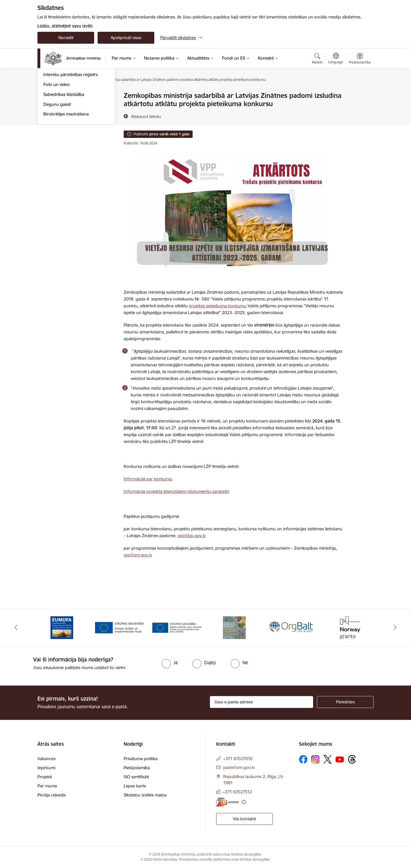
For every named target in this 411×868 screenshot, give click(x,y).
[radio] (170, 663)
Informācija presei (61, 126)
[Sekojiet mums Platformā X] (328, 759)
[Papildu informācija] (244, 802)
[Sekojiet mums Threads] (352, 759)
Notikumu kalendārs (63, 96)
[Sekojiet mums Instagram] (315, 759)
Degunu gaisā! (57, 165)
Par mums (47, 786)
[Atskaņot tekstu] (146, 116)
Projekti (45, 777)
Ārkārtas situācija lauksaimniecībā (75, 116)
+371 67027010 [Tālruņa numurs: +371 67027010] (238, 759)
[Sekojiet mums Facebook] (303, 759)
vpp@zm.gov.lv (138, 555)
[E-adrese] (227, 802)
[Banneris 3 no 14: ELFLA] (177, 627)
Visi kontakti (244, 819)
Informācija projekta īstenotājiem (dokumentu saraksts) (176, 491)
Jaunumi (51, 106)
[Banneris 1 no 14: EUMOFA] (62, 627)
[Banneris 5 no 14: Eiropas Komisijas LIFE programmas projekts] (292, 627)
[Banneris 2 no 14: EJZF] (120, 627)
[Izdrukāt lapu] (360, 93)
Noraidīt (66, 38)
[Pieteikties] (345, 702)
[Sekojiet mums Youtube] (340, 759)
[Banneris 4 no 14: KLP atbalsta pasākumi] (234, 627)
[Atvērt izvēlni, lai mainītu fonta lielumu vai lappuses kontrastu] (360, 59)
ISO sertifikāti (136, 777)
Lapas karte (135, 786)
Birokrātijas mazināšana (66, 175)
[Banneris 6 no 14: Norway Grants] (349, 627)
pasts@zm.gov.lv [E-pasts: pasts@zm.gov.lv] (239, 767)
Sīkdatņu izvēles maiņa (145, 795)
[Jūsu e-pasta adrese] (262, 702)
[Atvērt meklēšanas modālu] (317, 59)
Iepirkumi (46, 768)
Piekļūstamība (137, 768)
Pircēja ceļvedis (52, 795)
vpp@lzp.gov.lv (192, 536)
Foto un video (57, 145)
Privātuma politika (141, 759)
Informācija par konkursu (148, 479)
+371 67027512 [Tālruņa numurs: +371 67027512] (237, 792)
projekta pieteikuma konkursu (218, 306)
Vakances (47, 759)
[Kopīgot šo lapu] (360, 107)
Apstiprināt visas (126, 38)
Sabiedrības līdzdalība (64, 155)
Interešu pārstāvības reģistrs (71, 135)
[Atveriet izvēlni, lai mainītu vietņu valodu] (336, 59)
